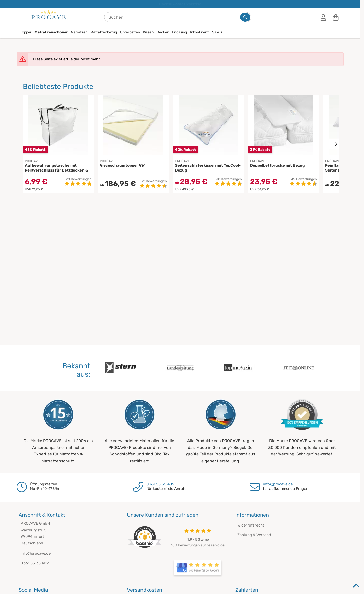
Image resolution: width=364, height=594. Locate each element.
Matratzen (79, 32)
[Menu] (24, 17)
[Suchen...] (245, 17)
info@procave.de (278, 484)
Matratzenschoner (51, 32)
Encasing (180, 32)
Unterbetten (130, 32)
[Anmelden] (323, 17)
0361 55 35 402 (160, 484)
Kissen (148, 32)
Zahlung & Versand (254, 535)
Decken (163, 32)
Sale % (217, 32)
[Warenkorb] (336, 17)
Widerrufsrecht (251, 525)
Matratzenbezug (104, 32)
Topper (26, 32)
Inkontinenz (199, 32)
